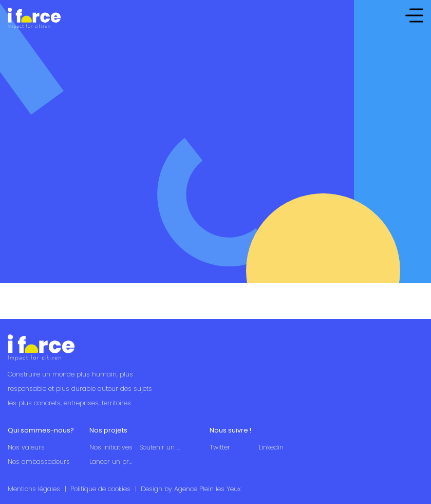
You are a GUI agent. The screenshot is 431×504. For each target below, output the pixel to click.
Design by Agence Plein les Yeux (191, 489)
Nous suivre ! (230, 430)
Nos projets (108, 430)
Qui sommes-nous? (41, 430)
